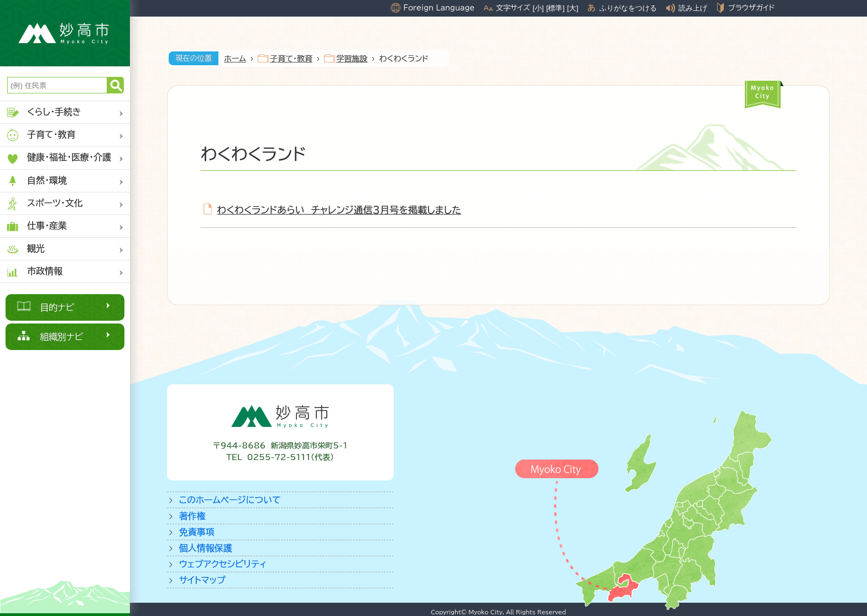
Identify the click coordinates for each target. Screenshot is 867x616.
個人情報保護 (206, 548)
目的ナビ (57, 307)
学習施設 (352, 59)
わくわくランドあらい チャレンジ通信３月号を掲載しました (340, 210)
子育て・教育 (41, 135)
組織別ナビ (62, 337)
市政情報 (34, 272)
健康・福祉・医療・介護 (58, 158)
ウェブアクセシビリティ (223, 564)
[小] (538, 8)
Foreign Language (439, 8)
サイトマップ (202, 580)
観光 (25, 249)
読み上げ (693, 8)
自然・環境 (36, 181)
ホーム (235, 59)
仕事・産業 (36, 226)
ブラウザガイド (751, 8)
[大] (573, 8)
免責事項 (197, 532)
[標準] (555, 8)
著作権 (192, 516)
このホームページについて (230, 500)
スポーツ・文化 (44, 204)
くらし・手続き (43, 113)
